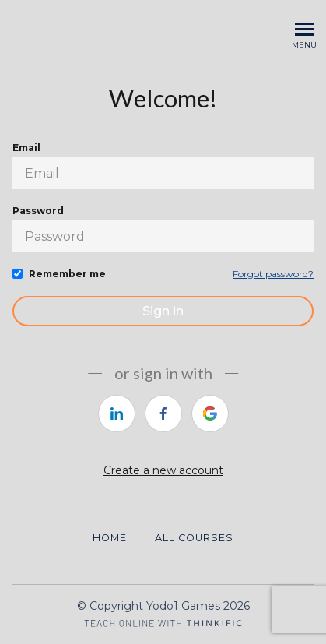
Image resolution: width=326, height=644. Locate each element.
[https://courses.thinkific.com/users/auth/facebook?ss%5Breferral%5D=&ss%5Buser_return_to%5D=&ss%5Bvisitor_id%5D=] (163, 413)
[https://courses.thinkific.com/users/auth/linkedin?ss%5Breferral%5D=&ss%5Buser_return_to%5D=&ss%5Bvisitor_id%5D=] (117, 413)
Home (110, 538)
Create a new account (163, 470)
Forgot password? (273, 274)
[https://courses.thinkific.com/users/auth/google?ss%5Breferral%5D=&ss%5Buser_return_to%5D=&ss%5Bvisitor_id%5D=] (210, 413)
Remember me (67, 274)
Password (38, 211)
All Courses (194, 538)
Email (26, 148)
